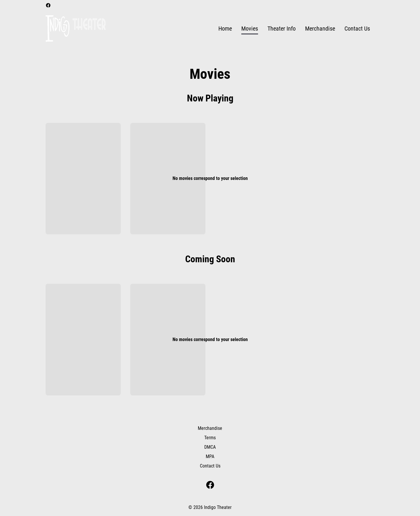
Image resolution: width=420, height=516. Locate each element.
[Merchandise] (320, 29)
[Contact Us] (357, 29)
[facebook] (48, 5)
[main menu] (294, 29)
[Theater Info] (282, 29)
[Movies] (250, 29)
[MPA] (210, 457)
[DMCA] (210, 447)
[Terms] (210, 438)
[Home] (225, 29)
